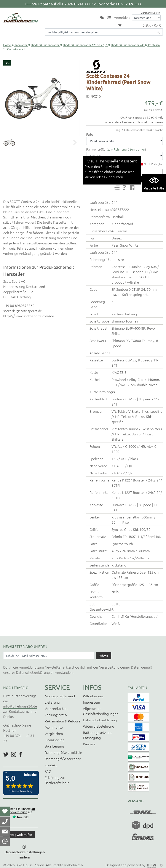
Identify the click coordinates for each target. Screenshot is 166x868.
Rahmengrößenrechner (63, 759)
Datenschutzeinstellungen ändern (25, 854)
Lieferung (52, 702)
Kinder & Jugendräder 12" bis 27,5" (85, 45)
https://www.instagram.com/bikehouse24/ (14, 754)
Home (7, 45)
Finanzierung (55, 740)
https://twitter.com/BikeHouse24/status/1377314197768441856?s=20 (6, 754)
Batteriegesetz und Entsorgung (98, 735)
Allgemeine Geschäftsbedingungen (101, 711)
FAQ (48, 771)
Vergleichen (54, 733)
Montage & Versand (60, 696)
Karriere (89, 744)
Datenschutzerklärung (33, 672)
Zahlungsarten (56, 715)
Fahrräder (21, 45)
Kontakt (51, 765)
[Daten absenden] (104, 656)
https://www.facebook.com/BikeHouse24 (21, 754)
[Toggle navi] (95, 18)
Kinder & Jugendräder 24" (128, 45)
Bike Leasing (54, 746)
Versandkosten (56, 708)
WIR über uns (93, 696)
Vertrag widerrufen (19, 834)
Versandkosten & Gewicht (147, 130)
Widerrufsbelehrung (99, 726)
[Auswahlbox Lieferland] (146, 18)
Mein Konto (54, 727)
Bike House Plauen (30, 865)
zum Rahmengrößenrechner (126, 149)
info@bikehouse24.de (20, 706)
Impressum (92, 702)
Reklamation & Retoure (63, 721)
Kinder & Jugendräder (45, 45)
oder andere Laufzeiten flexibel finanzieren (134, 122)
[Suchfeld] (99, 32)
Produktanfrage (123, 174)
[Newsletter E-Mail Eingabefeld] (49, 656)
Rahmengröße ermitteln (63, 752)
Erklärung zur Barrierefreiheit (57, 780)
